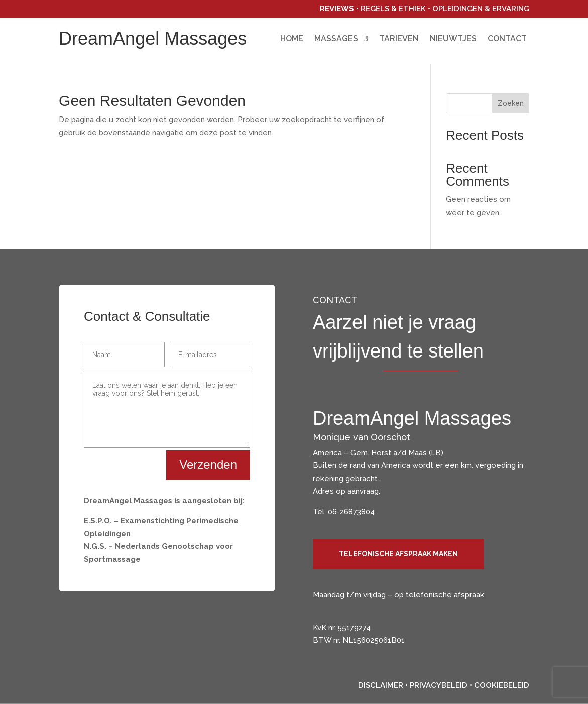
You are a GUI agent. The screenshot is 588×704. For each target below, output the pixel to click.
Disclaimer (381, 685)
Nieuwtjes (453, 39)
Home (292, 39)
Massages (336, 39)
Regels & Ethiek (393, 9)
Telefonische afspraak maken (398, 554)
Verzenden (208, 465)
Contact (507, 39)
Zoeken (511, 103)
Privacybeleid (439, 685)
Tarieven (399, 39)
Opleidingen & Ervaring (481, 9)
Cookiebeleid (502, 685)
